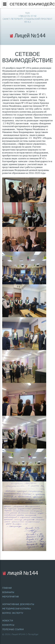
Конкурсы (8, 625)
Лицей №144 (28, 35)
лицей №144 (20, 573)
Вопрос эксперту (13, 613)
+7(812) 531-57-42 (27, 16)
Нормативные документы (18, 604)
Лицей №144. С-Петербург (25, 634)
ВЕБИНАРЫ (8, 592)
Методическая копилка (16, 609)
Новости (8, 620)
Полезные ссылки (13, 629)
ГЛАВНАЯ (7, 588)
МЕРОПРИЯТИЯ (10, 597)
